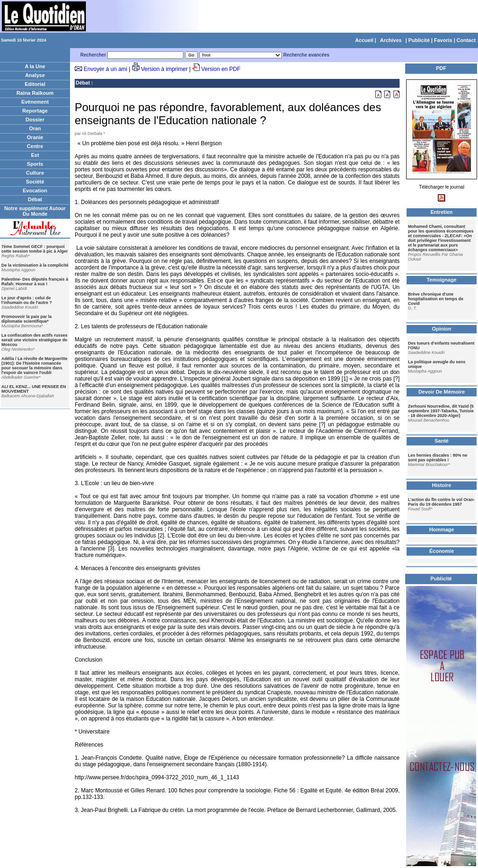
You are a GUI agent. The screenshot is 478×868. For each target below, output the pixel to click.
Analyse (35, 75)
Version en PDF (221, 69)
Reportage (35, 111)
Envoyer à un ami (105, 69)
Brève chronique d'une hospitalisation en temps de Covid (436, 299)
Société (35, 182)
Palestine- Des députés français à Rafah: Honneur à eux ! (35, 282)
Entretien (442, 212)
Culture (35, 173)
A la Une (35, 66)
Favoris (443, 40)
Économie (442, 551)
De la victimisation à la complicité (35, 265)
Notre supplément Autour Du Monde (35, 211)
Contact (466, 40)
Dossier (35, 120)
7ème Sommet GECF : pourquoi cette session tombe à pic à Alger (35, 249)
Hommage (441, 529)
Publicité (419, 40)
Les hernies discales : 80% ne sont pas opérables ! (438, 458)
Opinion (442, 329)
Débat (35, 199)
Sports (35, 164)
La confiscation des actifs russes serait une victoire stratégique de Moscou (35, 340)
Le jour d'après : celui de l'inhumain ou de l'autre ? (27, 300)
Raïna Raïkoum (35, 93)
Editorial (35, 84)
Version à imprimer (164, 69)
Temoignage (442, 280)
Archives (391, 40)
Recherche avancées (306, 55)
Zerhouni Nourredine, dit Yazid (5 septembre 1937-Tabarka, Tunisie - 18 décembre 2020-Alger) (441, 411)
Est (35, 155)
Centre (35, 146)
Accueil (364, 40)
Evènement (35, 102)
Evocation (35, 191)
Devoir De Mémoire (442, 392)
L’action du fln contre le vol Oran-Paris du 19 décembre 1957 (441, 502)
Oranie (35, 137)
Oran (35, 128)
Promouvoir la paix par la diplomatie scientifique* (27, 319)
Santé (442, 441)
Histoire (442, 485)
